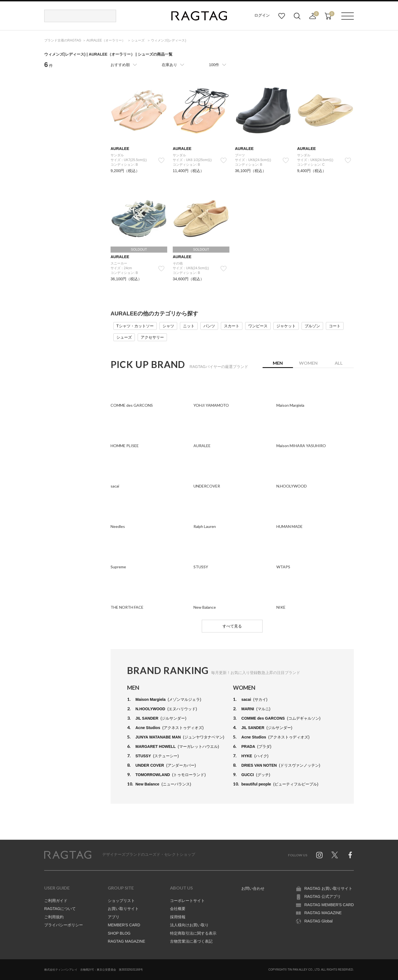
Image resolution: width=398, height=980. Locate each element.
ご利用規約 (54, 917)
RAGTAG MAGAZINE (126, 941)
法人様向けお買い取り (189, 925)
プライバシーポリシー (64, 925)
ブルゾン (312, 326)
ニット (189, 326)
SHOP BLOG (119, 933)
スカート (232, 326)
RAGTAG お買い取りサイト (328, 888)
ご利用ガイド (56, 901)
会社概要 (178, 909)
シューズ (124, 337)
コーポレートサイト (187, 901)
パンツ (209, 326)
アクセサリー (152, 337)
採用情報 (178, 917)
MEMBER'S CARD (124, 925)
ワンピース (258, 326)
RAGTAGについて (60, 909)
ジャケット (286, 326)
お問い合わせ (253, 888)
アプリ (114, 917)
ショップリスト (121, 901)
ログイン (262, 15)
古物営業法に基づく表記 (191, 941)
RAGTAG (68, 855)
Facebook (350, 855)
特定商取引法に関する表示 (193, 933)
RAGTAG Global (318, 921)
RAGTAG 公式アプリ (323, 896)
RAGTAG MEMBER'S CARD (329, 905)
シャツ (168, 326)
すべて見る (232, 626)
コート (335, 326)
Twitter (335, 855)
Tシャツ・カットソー (135, 326)
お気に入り (282, 16)
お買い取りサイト (123, 909)
